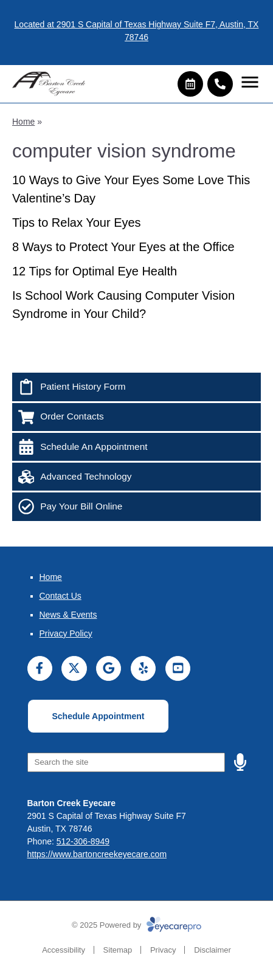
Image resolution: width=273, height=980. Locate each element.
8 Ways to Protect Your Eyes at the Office (123, 247)
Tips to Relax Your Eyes (77, 223)
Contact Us (60, 596)
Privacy (163, 950)
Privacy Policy (66, 633)
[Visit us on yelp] (143, 668)
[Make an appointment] (190, 84)
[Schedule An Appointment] (136, 447)
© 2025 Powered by (136, 925)
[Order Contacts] (136, 417)
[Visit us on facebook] (40, 668)
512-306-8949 (83, 841)
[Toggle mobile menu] (250, 82)
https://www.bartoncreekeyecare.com (97, 854)
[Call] (220, 84)
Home (23, 122)
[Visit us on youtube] (178, 668)
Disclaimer (213, 950)
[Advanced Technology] (136, 477)
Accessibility (64, 950)
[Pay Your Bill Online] (136, 506)
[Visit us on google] (109, 668)
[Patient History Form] (136, 387)
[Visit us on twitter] (74, 668)
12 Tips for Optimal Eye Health (95, 271)
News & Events (68, 615)
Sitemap (118, 950)
